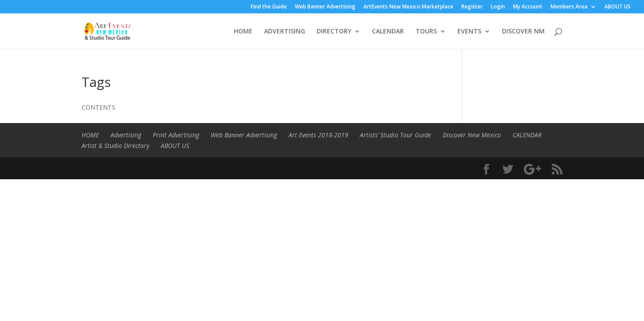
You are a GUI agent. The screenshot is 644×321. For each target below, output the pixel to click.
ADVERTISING (285, 32)
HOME (243, 32)
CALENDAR (388, 32)
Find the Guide (269, 7)
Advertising (126, 135)
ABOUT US (618, 7)
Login (498, 7)
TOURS (426, 32)
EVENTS (469, 32)
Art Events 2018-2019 (318, 135)
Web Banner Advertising (325, 7)
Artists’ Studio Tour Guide (395, 135)
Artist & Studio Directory (115, 146)
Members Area (569, 7)
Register (472, 7)
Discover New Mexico (472, 135)
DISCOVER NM (523, 32)
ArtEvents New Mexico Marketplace (408, 7)
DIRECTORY (334, 32)
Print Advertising (176, 135)
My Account (528, 7)
